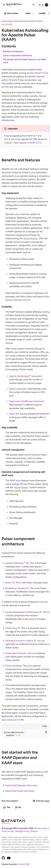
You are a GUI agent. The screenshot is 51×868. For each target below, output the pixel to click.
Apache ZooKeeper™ (16, 563)
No (18, 807)
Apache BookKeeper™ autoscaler (26, 376)
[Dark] (43, 5)
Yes (7, 807)
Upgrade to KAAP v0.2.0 (30, 143)
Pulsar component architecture (18, 56)
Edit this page (41, 801)
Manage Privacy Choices (27, 831)
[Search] (34, 5)
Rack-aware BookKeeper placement (27, 401)
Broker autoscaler (18, 389)
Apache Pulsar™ (35, 73)
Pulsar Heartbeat (14, 666)
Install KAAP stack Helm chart (20, 791)
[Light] (39, 5)
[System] (47, 5)
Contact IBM (24, 864)
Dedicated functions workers (19, 641)
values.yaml (12, 720)
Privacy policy (41, 828)
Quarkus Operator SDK (16, 300)
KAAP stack (15, 480)
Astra (30, 13)
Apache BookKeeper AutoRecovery (22, 612)
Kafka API (14, 414)
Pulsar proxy (11, 628)
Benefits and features (13, 52)
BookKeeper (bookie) (16, 588)
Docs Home (11, 13)
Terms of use (7, 831)
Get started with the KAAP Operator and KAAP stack (25, 61)
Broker (9, 583)
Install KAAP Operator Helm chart (21, 785)
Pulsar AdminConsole (16, 653)
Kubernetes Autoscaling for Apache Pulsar (22, 21)
